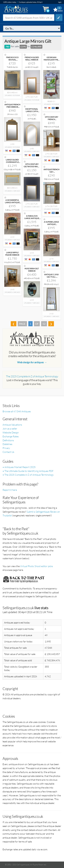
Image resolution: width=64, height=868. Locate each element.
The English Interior (12, 68)
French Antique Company (51, 128)
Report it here (10, 490)
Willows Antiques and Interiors (12, 263)
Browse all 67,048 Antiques (17, 411)
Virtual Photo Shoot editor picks (37, 566)
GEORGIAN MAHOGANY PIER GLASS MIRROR (51, 60)
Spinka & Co (12, 114)
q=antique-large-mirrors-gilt (32, 28)
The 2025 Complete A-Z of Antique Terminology (32, 376)
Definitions (8, 440)
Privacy (6, 448)
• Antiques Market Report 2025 (19, 467)
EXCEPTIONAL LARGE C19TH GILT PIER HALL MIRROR (32, 112)
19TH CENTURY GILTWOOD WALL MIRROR (32, 166)
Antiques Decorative (32, 120)
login (60, 2)
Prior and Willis (51, 284)
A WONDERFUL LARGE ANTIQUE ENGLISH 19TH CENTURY (12, 204)
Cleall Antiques (12, 210)
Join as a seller (10, 429)
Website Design (11, 432)
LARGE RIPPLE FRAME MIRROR (12, 254)
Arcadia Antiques (32, 278)
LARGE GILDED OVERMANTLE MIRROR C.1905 (12, 162)
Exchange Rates (11, 436)
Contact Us (8, 452)
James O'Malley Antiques (32, 68)
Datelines (7, 444)
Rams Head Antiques (51, 68)
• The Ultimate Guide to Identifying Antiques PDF (28, 471)
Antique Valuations (12, 425)
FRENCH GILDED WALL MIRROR (32, 58)
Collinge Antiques (12, 170)
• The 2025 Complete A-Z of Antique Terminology (28, 475)
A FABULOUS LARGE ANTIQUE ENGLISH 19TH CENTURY (32, 219)
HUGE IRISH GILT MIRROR (32, 270)
